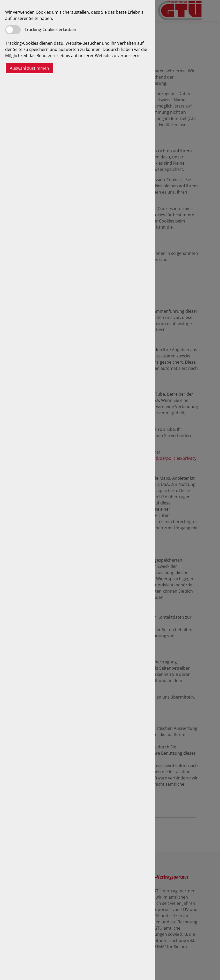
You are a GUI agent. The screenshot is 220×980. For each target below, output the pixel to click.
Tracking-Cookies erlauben (50, 29)
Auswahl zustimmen (29, 68)
